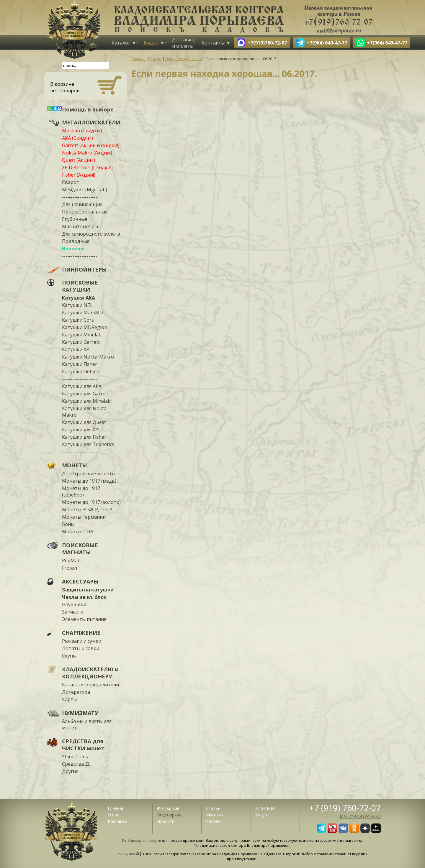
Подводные (76, 241)
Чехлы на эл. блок (84, 597)
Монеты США (78, 532)
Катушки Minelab (82, 335)
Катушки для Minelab (86, 401)
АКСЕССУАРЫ (80, 581)
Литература (76, 692)
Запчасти (73, 612)
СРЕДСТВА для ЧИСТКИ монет (83, 745)
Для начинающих (82, 204)
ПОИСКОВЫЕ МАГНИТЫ (80, 549)
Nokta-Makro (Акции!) (87, 153)
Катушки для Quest (84, 422)
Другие (70, 771)
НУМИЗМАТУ (80, 713)
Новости (166, 821)
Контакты (213, 43)
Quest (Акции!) (79, 160)
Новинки (73, 249)
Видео (151, 43)
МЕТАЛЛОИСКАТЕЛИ (91, 122)
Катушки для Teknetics (88, 444)
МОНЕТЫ (75, 465)
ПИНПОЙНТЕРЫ (84, 269)
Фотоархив (168, 808)
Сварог (70, 182)
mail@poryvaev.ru (360, 816)
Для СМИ (265, 808)
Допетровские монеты (89, 474)
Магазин (215, 815)
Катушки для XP (80, 430)
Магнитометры (80, 226)
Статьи (213, 808)
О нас (113, 815)
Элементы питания (84, 619)
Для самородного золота (91, 234)
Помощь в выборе (88, 109)
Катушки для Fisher (84, 437)
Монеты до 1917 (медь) (89, 481)
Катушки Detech (81, 371)
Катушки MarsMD (82, 313)
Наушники (74, 604)
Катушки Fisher (80, 364)
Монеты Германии (84, 517)
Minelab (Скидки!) (82, 131)
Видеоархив (169, 815)
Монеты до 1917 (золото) (91, 502)
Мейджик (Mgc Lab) (85, 190)
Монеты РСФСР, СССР (87, 509)
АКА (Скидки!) (77, 138)
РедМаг (71, 560)
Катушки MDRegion (85, 327)
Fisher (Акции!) (79, 175)
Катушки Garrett (81, 342)
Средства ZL (76, 764)
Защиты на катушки (88, 590)
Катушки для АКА (82, 386)
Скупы (69, 656)
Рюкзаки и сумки (82, 641)
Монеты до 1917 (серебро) (81, 491)
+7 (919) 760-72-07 (345, 808)
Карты (69, 699)
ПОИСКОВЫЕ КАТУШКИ (80, 286)
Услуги (262, 815)
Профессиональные (85, 212)
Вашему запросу (142, 840)
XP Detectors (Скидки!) (87, 167)
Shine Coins (75, 757)
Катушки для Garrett (85, 394)
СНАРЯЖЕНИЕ (81, 633)
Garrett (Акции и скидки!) (91, 145)
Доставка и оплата (183, 43)
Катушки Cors (78, 320)
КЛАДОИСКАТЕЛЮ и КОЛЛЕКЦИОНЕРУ (90, 673)
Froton (70, 568)
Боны (68, 524)
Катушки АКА (79, 298)
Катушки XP (76, 349)
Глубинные (75, 219)
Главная (116, 808)
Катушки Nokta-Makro (88, 357)
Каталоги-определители (90, 685)
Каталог (121, 43)
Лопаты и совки (81, 648)
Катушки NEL (77, 305)
